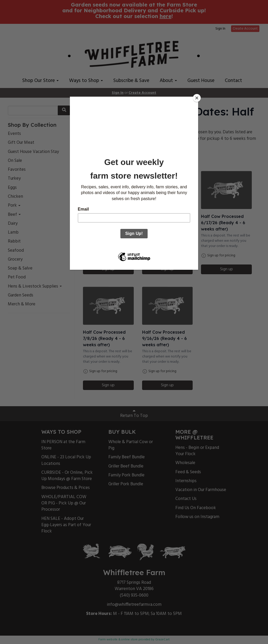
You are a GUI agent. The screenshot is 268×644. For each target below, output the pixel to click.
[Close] (197, 98)
